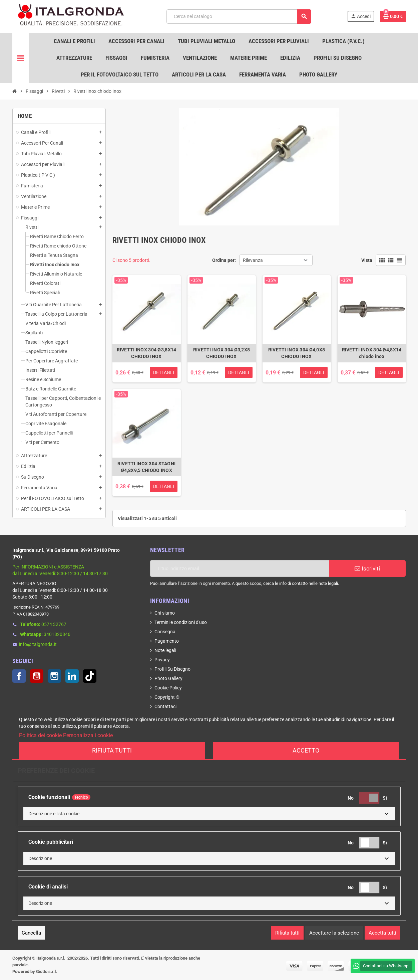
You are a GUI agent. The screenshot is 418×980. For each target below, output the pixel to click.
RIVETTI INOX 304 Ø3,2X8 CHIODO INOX (222, 353)
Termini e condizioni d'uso (181, 622)
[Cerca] (239, 17)
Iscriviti (367, 568)
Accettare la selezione (334, 933)
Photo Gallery (168, 678)
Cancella (31, 933)
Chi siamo (165, 613)
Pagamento (167, 641)
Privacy (162, 660)
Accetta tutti (382, 933)
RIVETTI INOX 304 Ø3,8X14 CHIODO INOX (147, 353)
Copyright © (167, 697)
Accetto (306, 750)
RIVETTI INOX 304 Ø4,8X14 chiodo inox (372, 353)
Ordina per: (224, 260)
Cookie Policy (168, 688)
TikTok (90, 676)
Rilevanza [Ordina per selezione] (253, 260)
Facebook (19, 676)
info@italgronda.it (38, 644)
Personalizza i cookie (88, 735)
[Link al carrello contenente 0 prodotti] (393, 16)
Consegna (165, 632)
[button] (209, 814)
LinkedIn (72, 676)
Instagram (54, 676)
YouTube (37, 676)
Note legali (165, 650)
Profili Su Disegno (172, 669)
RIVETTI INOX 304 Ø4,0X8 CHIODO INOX (297, 353)
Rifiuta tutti (112, 750)
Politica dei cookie (40, 735)
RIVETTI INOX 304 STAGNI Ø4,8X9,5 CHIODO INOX (146, 467)
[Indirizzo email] (240, 568)
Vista (367, 260)
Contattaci (165, 706)
